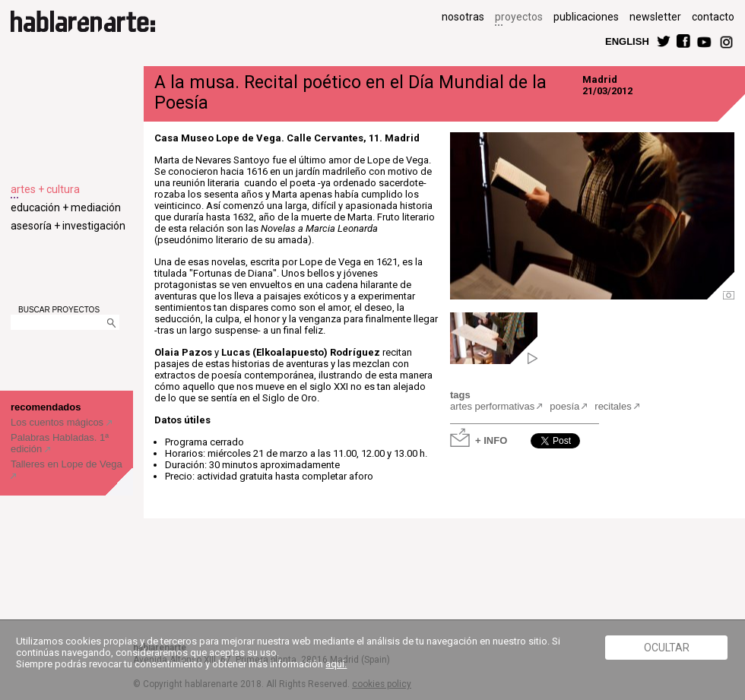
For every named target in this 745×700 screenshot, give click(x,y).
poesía (564, 406)
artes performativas (492, 406)
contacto (713, 17)
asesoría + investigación (68, 226)
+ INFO (491, 440)
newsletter (655, 17)
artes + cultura (45, 189)
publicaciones (586, 17)
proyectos (519, 17)
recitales (613, 406)
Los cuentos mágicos (59, 422)
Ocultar (667, 648)
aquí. (336, 664)
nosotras (463, 17)
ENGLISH (627, 41)
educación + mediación (66, 207)
